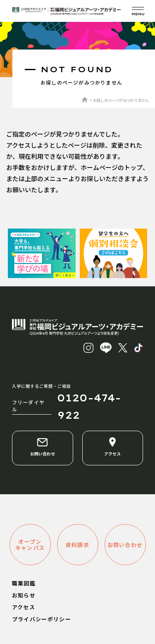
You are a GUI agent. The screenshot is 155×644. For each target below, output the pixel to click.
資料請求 (77, 545)
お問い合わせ (43, 447)
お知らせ (24, 595)
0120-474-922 (89, 407)
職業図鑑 (24, 583)
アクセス (112, 447)
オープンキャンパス (30, 545)
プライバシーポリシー (42, 619)
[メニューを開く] (138, 11)
